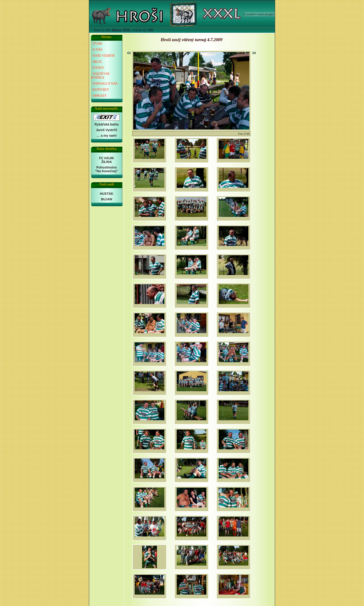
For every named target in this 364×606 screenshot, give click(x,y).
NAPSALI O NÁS (105, 84)
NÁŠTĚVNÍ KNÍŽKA (100, 76)
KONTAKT (101, 90)
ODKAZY (100, 96)
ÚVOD (97, 44)
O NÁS (97, 50)
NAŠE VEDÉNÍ (104, 56)
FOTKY (98, 68)
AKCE (97, 62)
